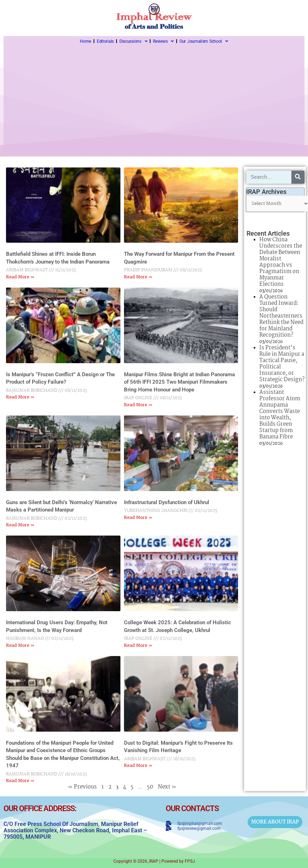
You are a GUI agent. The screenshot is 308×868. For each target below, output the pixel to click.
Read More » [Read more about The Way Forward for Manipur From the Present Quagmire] (138, 277)
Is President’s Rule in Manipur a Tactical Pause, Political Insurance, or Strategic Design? (282, 364)
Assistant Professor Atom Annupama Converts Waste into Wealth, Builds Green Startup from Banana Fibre (280, 415)
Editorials (105, 41)
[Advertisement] (154, 100)
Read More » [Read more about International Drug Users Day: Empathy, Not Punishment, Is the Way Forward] (20, 646)
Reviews (163, 41)
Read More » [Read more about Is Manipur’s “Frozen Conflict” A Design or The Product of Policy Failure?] (20, 397)
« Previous (82, 787)
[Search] (298, 177)
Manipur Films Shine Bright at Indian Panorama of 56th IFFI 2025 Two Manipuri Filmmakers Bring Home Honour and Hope (179, 382)
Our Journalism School (204, 41)
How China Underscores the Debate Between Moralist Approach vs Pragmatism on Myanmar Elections (281, 262)
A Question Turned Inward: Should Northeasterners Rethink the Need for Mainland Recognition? (281, 316)
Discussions (133, 41)
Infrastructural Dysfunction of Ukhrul (167, 502)
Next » (167, 787)
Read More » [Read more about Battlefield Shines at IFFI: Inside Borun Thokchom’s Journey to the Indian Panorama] (20, 277)
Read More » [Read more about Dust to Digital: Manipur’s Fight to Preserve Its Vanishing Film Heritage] (138, 766)
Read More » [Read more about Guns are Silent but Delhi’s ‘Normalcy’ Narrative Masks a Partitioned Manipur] (20, 525)
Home (85, 41)
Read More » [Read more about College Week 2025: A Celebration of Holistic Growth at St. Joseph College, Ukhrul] (138, 646)
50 (150, 787)
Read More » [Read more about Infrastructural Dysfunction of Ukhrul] (138, 518)
